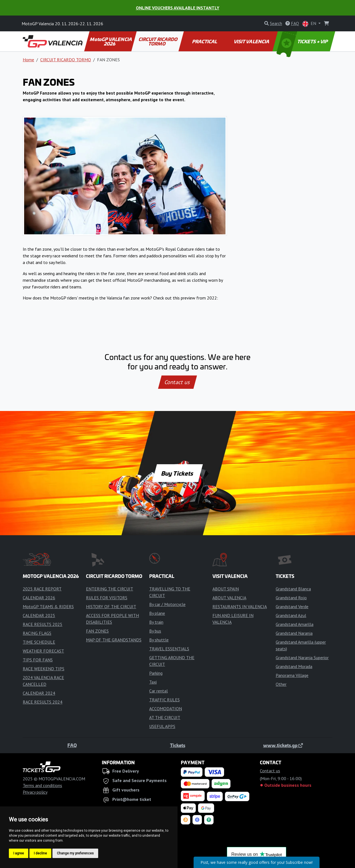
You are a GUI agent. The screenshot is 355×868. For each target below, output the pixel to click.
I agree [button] (19, 853)
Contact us (177, 382)
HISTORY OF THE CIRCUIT (111, 606)
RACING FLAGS (37, 633)
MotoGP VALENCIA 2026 (111, 41)
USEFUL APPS (162, 726)
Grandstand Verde (292, 606)
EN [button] (310, 24)
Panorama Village (292, 675)
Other (281, 684)
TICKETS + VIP (303, 41)
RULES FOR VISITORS (107, 598)
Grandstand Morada (294, 666)
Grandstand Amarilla (295, 624)
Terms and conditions (42, 785)
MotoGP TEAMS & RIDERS (48, 606)
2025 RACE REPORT (42, 589)
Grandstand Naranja (294, 633)
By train (156, 622)
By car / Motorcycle (167, 604)
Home (28, 60)
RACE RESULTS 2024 (43, 702)
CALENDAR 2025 (39, 615)
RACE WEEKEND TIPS (44, 669)
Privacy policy (35, 792)
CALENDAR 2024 (39, 693)
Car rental (159, 691)
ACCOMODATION (166, 709)
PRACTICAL (205, 41)
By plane (157, 613)
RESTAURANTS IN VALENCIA (240, 606)
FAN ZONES (97, 631)
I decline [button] (40, 853)
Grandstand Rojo (291, 598)
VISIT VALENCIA (252, 41)
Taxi (153, 682)
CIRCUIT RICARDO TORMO (158, 41)
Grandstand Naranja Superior (302, 658)
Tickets (178, 745)
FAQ (72, 745)
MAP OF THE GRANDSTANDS (114, 640)
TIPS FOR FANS (38, 660)
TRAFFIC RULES (164, 700)
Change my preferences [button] (75, 853)
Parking (156, 673)
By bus (155, 631)
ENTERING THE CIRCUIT (110, 589)
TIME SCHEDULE (39, 642)
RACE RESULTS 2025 (43, 624)
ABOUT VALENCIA (229, 598)
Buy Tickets (177, 473)
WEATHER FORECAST (43, 651)
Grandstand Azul (291, 615)
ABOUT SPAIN (226, 589)
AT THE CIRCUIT (165, 717)
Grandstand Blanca (293, 589)
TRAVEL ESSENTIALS (169, 649)
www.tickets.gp (283, 745)
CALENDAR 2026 (39, 598)
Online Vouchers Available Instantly (178, 8)
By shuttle (159, 640)
